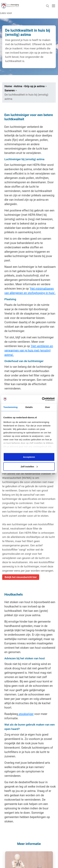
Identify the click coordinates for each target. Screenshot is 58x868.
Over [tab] (48, 407)
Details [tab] (29, 407)
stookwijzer (26, 714)
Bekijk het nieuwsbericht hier (21, 577)
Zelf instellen (29, 466)
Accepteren (29, 457)
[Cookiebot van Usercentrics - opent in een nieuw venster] (42, 399)
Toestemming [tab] (10, 407)
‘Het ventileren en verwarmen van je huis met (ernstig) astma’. (29, 350)
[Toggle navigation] (53, 6)
